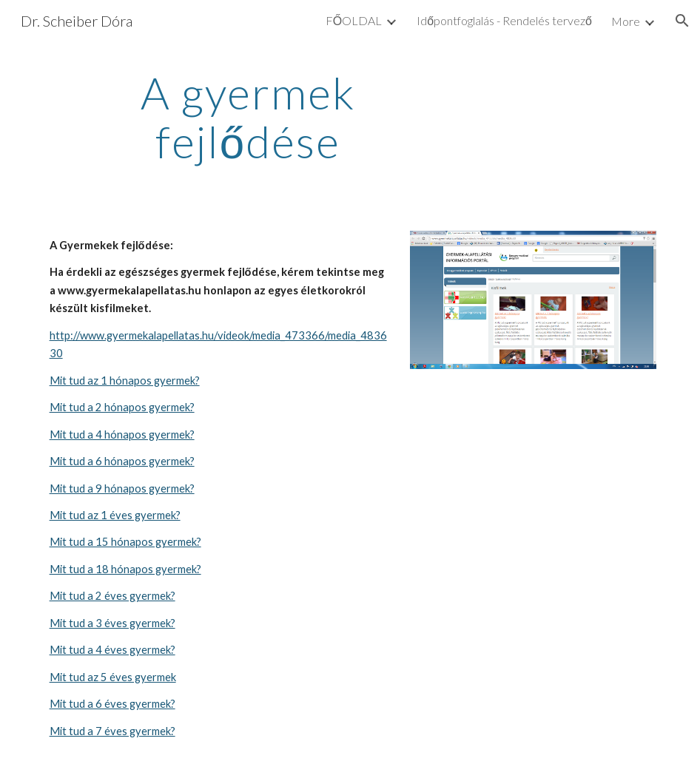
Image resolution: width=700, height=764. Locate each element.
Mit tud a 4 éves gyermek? (112, 650)
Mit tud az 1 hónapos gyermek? (125, 381)
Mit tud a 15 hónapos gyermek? (125, 542)
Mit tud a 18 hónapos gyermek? (125, 569)
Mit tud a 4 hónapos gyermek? (122, 435)
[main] (248, 117)
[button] (682, 21)
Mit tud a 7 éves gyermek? (112, 731)
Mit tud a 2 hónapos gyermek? (122, 407)
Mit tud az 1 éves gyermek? (115, 515)
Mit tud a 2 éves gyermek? (112, 596)
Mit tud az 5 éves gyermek (113, 677)
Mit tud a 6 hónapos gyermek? (122, 461)
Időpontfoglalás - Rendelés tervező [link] (504, 20)
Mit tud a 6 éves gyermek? (112, 704)
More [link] (626, 21)
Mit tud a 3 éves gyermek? (112, 623)
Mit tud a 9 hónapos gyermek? (122, 489)
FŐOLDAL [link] (354, 20)
